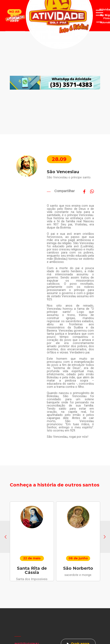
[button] (5, 537)
